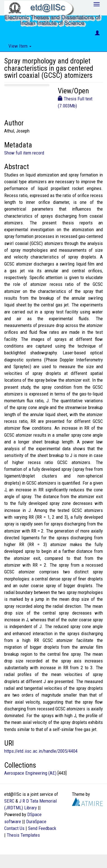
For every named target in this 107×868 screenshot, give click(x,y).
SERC (9, 801)
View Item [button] (20, 46)
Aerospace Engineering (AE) (30, 773)
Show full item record (24, 153)
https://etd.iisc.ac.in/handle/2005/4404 (41, 751)
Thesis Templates (23, 835)
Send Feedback (42, 828)
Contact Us (14, 828)
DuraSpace (36, 821)
